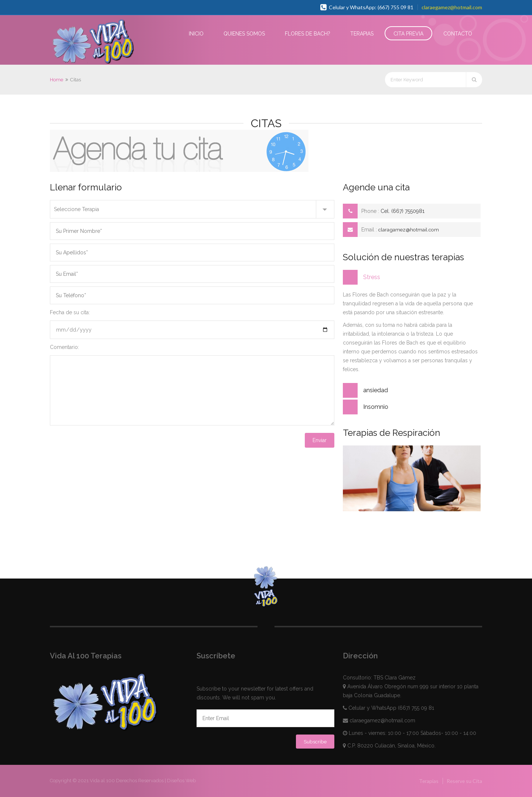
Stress (372, 277)
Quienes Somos (244, 34)
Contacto (458, 34)
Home (57, 80)
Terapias (362, 34)
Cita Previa (408, 34)
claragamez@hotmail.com (410, 230)
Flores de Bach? (308, 34)
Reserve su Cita (464, 781)
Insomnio (376, 407)
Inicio (196, 34)
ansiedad (376, 390)
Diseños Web (181, 781)
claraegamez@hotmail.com (452, 7)
